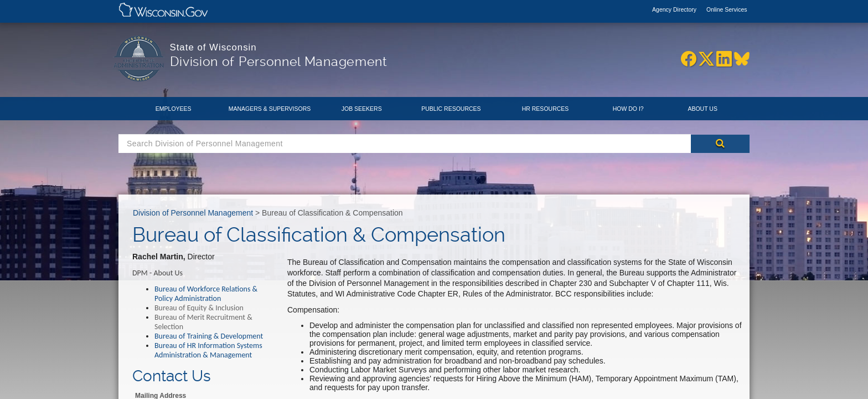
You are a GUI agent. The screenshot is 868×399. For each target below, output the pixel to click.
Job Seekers (362, 109)
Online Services (727, 9)
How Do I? (628, 109)
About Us (702, 109)
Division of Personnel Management (193, 213)
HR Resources (546, 109)
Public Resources (451, 109)
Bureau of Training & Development (209, 336)
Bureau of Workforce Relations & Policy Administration (206, 294)
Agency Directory (675, 9)
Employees (174, 109)
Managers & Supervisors (270, 109)
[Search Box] (405, 144)
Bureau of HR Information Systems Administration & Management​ (208, 350)
